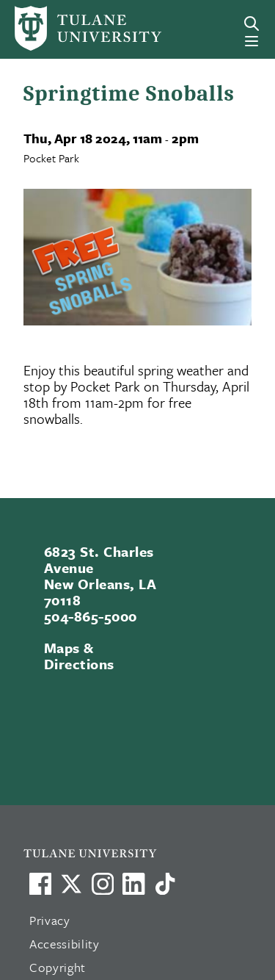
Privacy (50, 920)
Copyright (58, 967)
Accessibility (65, 944)
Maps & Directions (79, 656)
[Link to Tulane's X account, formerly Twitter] (71, 884)
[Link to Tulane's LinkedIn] (133, 884)
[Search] (252, 24)
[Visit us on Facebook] (40, 884)
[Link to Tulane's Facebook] (103, 884)
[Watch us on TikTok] (165, 884)
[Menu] (252, 41)
